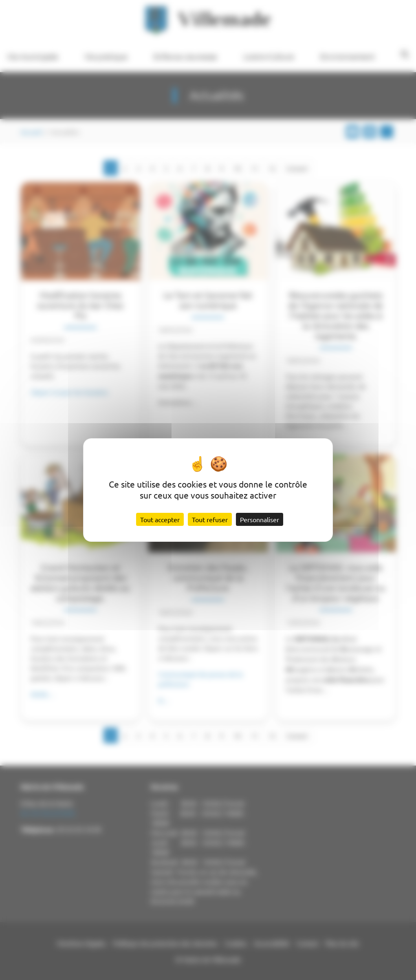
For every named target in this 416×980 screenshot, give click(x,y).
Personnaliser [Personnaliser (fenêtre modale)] (260, 519)
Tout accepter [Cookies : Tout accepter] (160, 519)
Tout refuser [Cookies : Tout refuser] (210, 519)
